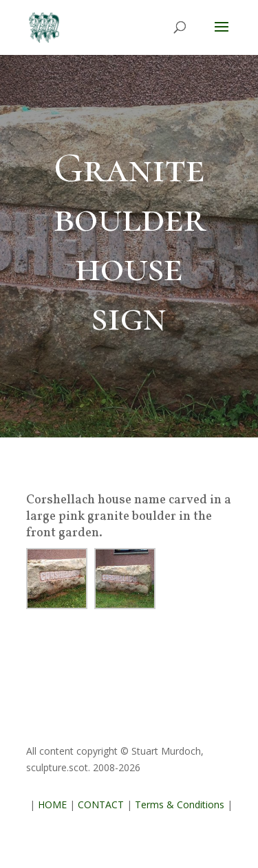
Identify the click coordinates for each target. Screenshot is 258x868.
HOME (52, 804)
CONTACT (101, 804)
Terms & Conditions (180, 804)
